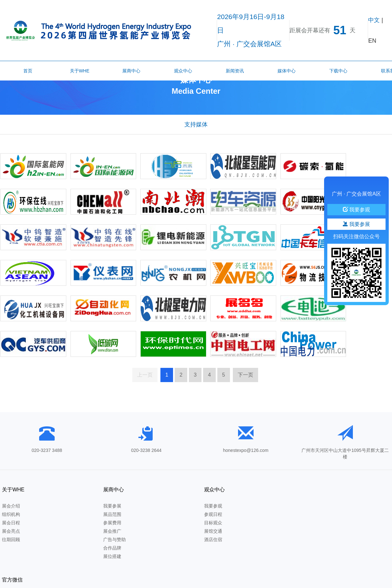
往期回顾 (11, 509)
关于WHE (80, 71)
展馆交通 (210, 500)
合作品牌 (111, 517)
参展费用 (111, 492)
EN (372, 41)
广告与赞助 (113, 509)
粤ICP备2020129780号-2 (159, 581)
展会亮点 (11, 500)
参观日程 (210, 484)
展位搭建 (111, 526)
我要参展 (111, 475)
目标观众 (210, 492)
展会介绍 (11, 475)
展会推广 (111, 500)
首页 (28, 71)
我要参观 (210, 475)
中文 (374, 20)
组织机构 (11, 484)
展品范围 (111, 484)
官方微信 (311, 459)
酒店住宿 (210, 509)
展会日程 (11, 492)
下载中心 (338, 71)
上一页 (145, 343)
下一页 (245, 343)
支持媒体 (196, 127)
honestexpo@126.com (246, 419)
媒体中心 (287, 71)
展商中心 (131, 71)
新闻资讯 (235, 71)
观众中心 (183, 71)
